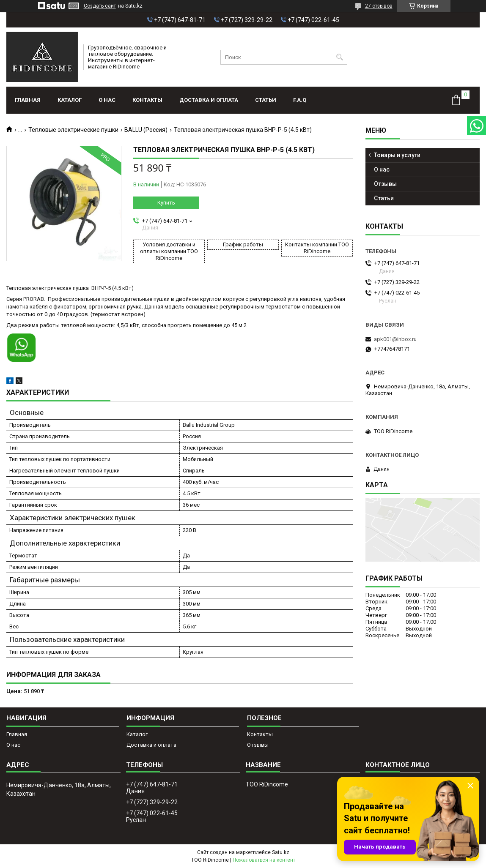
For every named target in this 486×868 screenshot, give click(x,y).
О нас (107, 100)
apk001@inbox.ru (395, 339)
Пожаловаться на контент (264, 860)
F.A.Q (300, 100)
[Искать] (340, 57)
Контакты (147, 100)
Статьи (266, 100)
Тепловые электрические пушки (73, 130)
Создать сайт (100, 6)
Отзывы (385, 184)
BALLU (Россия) (146, 130)
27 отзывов (379, 6)
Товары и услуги (397, 155)
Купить (166, 203)
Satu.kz (281, 852)
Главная (28, 100)
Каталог (70, 100)
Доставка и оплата (209, 100)
